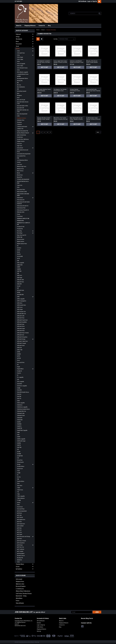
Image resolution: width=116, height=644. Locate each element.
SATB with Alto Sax (21, 314)
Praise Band (20, 216)
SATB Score (20, 307)
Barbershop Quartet (22, 91)
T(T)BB (19, 473)
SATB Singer (20, 309)
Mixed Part (20, 177)
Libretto (19, 162)
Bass (18, 93)
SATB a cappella (21, 299)
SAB (18, 273)
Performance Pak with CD (23, 210)
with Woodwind (21, 553)
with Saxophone (21, 543)
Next (99, 132)
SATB (18, 297)
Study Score (20, 469)
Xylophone (19, 560)
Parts (18, 187)
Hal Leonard (19, 579)
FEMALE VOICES (21, 141)
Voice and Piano (21, 509)
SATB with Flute (21, 318)
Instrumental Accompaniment (24, 154)
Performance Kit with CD (23, 206)
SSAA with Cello (21, 413)
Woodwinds (19, 39)
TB (18, 475)
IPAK (18, 158)
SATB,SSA (19, 348)
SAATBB (19, 269)
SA (18, 246)
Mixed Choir (20, 175)
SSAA (18, 401)
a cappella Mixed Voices (23, 74)
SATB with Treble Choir (22, 341)
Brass (17, 41)
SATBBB (19, 354)
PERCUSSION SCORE (22, 192)
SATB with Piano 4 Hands (23, 333)
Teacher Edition (21, 481)
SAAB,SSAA (20, 265)
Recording (19, 231)
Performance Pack (21, 208)
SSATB (19, 437)
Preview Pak (20, 229)
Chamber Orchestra (21, 118)
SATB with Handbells (22, 322)
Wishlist (39, 623)
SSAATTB (19, 426)
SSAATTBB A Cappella (22, 430)
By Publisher (19, 569)
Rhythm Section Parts (22, 244)
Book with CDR (20, 108)
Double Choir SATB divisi (23, 139)
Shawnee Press (20, 582)
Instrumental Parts (21, 156)
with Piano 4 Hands (21, 541)
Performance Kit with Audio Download (23, 203)
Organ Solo (20, 185)
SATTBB (19, 358)
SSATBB (19, 443)
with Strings (20, 545)
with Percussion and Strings (24, 536)
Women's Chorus (21, 556)
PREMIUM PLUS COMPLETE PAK (23, 224)
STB (18, 458)
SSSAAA (19, 454)
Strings (18, 37)
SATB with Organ (21, 329)
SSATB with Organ (21, 441)
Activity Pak (20, 81)
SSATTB (19, 445)
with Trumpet (20, 551)
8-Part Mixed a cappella (22, 72)
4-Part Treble (20, 66)
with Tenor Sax (20, 547)
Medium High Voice (22, 166)
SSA (18, 379)
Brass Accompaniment (22, 114)
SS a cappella (20, 377)
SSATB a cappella (21, 439)
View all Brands (20, 603)
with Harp (19, 528)
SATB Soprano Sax (21, 312)
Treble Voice (20, 490)
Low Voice (19, 164)
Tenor (18, 483)
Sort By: (56, 39)
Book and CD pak (21, 100)
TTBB (18, 494)
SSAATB (19, 422)
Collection (19, 124)
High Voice (20, 146)
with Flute (19, 522)
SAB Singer (20, 278)
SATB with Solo (21, 335)
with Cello (19, 515)
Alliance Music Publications (23, 591)
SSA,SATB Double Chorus (23, 392)
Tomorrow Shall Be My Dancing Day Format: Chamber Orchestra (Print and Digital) (93, 90)
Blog (49, 26)
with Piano (19, 539)
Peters (18, 601)
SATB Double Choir (21, 305)
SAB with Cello (20, 280)
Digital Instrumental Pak (23, 131)
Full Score (19, 144)
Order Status (40, 627)
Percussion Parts (21, 190)
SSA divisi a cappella (22, 386)
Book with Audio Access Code (23, 103)
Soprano (19, 373)
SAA (18, 261)
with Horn (19, 530)
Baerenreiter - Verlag (21, 596)
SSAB (18, 432)
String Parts (20, 460)
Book (18, 98)
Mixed (18, 173)
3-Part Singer (20, 57)
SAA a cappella (20, 263)
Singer (19, 367)
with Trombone (21, 549)
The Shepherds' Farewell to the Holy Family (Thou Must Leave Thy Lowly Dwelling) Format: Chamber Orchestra (44, 62)
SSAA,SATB (20, 418)
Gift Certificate (82, 1)
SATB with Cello (21, 316)
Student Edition (21, 466)
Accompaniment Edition (22, 78)
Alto (18, 83)
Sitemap (39, 631)
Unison (19, 503)
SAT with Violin (20, 290)
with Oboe (19, 532)
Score (18, 360)
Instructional (20, 148)
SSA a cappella (20, 382)
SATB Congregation (22, 301)
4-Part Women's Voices (22, 68)
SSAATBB (19, 424)
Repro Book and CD (22, 235)
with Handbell (20, 526)
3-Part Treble (20, 59)
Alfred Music (19, 598)
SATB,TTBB (20, 350)
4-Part (18, 61)
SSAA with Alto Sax (21, 411)
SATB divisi (20, 303)
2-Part (18, 51)
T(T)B (18, 471)
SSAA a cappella (21, 403)
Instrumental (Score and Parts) (23, 151)
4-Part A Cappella (21, 64)
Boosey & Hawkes (21, 586)
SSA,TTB (19, 398)
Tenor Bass (20, 486)
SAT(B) (19, 292)
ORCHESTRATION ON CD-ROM (23, 182)
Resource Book (21, 239)
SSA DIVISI (19, 384)
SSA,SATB (19, 390)
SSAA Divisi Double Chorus (23, 409)
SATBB (19, 352)
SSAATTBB (19, 428)
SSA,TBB (19, 396)
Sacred (19, 286)
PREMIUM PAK (20, 221)
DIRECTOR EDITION (21, 135)
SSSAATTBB (20, 456)
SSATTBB (19, 447)
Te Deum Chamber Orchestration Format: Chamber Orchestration (75, 90)
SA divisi (19, 248)
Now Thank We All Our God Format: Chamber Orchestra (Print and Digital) (76, 119)
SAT (18, 288)
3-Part (18, 55)
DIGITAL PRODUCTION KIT (23, 133)
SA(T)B (19, 250)
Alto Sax (19, 85)
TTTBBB (19, 500)
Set (18, 365)
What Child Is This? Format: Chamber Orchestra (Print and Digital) (61, 119)
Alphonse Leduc (20, 584)
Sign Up (95, 1)
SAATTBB (19, 271)
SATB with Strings (21, 339)
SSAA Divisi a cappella (22, 407)
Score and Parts (21, 362)
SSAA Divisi (20, 405)
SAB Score (19, 275)
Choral (18, 49)
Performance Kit (21, 200)
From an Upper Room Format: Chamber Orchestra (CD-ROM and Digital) (60, 62)
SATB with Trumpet (21, 343)
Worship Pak (20, 558)
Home (38, 30)
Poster (19, 214)
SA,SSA (19, 254)
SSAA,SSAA (20, 420)
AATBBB (19, 76)
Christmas (19, 122)
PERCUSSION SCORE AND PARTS (23, 195)
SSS (18, 449)
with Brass (19, 513)
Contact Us (42, 26)
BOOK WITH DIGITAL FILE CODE (23, 111)
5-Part (18, 70)
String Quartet (20, 462)
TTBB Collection (21, 498)
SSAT (18, 435)
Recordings (20, 233)
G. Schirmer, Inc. (20, 589)
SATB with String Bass (22, 337)
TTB (18, 492)
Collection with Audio (22, 127)
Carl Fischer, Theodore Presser (24, 594)
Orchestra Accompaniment (23, 179)
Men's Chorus (20, 171)
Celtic (18, 116)
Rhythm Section (21, 241)
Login (89, 1)
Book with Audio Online (22, 106)
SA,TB (18, 258)
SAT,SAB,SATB (20, 295)
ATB (18, 89)
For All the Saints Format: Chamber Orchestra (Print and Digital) (93, 119)
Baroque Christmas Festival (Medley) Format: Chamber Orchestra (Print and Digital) (44, 119)
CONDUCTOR (20, 129)
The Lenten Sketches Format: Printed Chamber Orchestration (44, 90)
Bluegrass (19, 95)
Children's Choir (21, 120)
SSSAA (19, 452)
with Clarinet (20, 517)
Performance (20, 198)
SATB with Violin (21, 345)
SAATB (19, 267)
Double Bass (20, 137)
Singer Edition (20, 369)
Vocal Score (20, 507)
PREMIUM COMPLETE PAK (23, 219)
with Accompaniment (22, 511)
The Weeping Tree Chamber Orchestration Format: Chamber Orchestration (60, 90)
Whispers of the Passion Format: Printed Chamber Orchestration (92, 62)
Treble (19, 488)
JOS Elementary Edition (22, 160)
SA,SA (18, 252)
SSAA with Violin (21, 415)
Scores (18, 567)
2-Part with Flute (21, 53)
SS (18, 375)
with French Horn (21, 524)
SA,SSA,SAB (20, 256)
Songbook (19, 371)
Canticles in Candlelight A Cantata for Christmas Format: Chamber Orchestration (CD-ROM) (77, 62)
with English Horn (21, 520)
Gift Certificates (41, 621)
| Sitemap (37, 642)
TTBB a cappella (21, 496)
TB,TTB (19, 477)
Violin (18, 505)
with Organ (20, 534)
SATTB (19, 356)
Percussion (19, 44)
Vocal (17, 46)
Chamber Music (20, 564)
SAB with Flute (20, 282)
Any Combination (21, 87)
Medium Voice (20, 169)
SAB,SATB (19, 284)
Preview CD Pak (21, 227)
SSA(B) (19, 388)
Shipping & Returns (30, 26)
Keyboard (18, 34)
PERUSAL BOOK (21, 212)
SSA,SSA (19, 394)
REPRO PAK (20, 237)
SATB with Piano (21, 331)
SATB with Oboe (21, 326)
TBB (18, 479)
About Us (19, 26)
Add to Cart (44, 67)
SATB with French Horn (22, 320)
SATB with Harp (21, 324)
